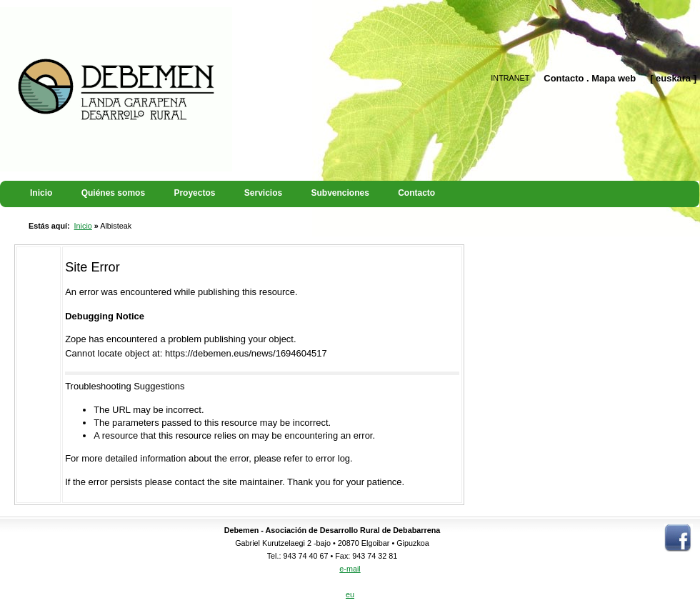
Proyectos (194, 193)
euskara (673, 78)
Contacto (564, 78)
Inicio (41, 193)
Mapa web (614, 78)
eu (350, 594)
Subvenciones (340, 193)
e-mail (350, 569)
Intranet (510, 78)
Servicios (263, 193)
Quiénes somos (113, 193)
